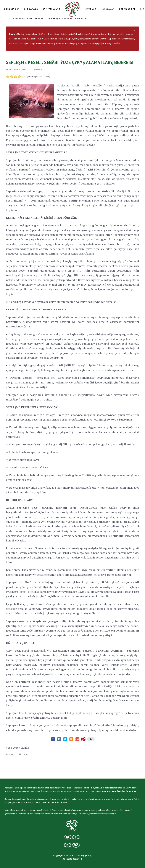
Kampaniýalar (51, 9)
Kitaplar (90, 9)
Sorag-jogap (127, 9)
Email (24, 772)
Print (11, 772)
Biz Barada (31, 9)
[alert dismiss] (135, 48)
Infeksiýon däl (82, 32)
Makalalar (107, 9)
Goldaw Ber (12, 9)
